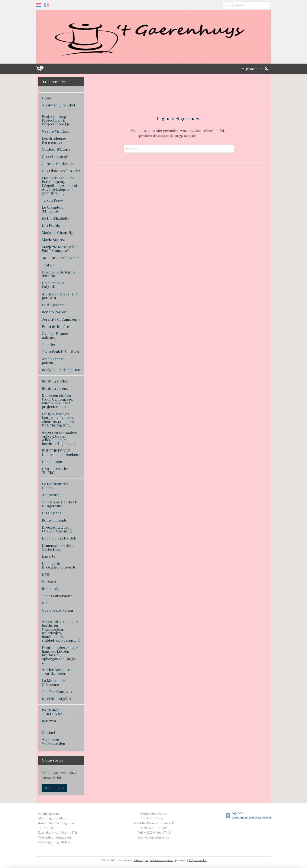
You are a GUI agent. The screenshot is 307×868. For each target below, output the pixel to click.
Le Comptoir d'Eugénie (53, 209)
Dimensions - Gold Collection (58, 547)
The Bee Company (57, 691)
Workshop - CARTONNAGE (55, 712)
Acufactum (51, 495)
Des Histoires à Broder (61, 171)
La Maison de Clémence (53, 682)
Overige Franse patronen (55, 335)
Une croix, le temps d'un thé (58, 274)
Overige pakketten (57, 610)
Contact (49, 732)
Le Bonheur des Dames (55, 486)
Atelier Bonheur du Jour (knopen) (58, 672)
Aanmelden (54, 788)
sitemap (138, 860)
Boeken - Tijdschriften (61, 370)
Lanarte (49, 556)
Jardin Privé (52, 200)
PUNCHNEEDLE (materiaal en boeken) (61, 452)
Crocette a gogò (55, 156)
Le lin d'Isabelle (56, 218)
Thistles (49, 344)
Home (47, 98)
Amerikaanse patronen (53, 361)
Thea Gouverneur (57, 596)
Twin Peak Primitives (60, 352)
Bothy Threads (54, 520)
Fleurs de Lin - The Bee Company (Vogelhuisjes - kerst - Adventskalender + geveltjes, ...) (61, 185)
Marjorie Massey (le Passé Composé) (59, 249)
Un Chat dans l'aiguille (53, 285)
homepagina (207, 136)
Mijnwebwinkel (198, 860)
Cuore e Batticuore (58, 164)
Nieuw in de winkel (59, 105)
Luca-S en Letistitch (59, 538)
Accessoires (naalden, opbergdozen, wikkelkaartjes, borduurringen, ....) (61, 438)
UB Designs (52, 513)
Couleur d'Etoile (56, 149)
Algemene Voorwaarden (54, 741)
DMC (46, 574)
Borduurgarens (55, 388)
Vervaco (49, 582)
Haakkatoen (52, 462)
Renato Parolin (55, 312)
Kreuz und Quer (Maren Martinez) (57, 529)
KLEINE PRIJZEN (56, 699)
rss (146, 860)
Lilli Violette (53, 305)
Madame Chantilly (58, 233)
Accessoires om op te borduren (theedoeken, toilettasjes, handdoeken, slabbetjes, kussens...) (61, 631)
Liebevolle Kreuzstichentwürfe (59, 565)
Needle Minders (55, 131)
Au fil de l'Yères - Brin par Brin (61, 296)
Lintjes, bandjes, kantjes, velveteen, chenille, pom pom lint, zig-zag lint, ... (58, 419)
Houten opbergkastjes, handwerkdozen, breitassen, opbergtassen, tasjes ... (61, 655)
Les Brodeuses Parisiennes (54, 140)
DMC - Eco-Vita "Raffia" (55, 471)
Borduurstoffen (55, 381)
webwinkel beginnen (161, 860)
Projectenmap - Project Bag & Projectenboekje (56, 120)
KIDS (46, 603)
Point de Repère (55, 326)
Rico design (52, 589)
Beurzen (49, 721)
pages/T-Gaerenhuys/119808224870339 (247, 815)
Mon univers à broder (60, 258)
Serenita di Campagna (61, 319)
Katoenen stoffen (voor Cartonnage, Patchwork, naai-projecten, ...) (58, 401)
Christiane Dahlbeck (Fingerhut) (59, 504)
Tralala (48, 265)
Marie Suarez (53, 240)
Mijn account (255, 69)
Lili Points (51, 225)
